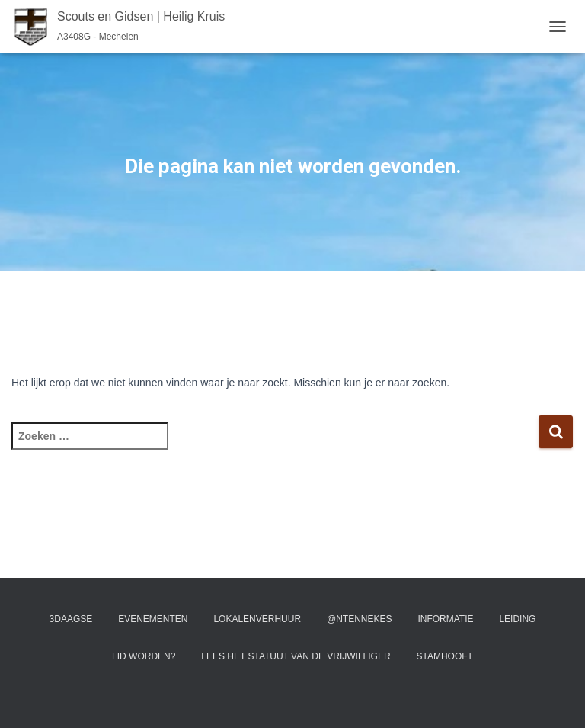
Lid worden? (144, 656)
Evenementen (153, 619)
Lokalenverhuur (257, 619)
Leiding (517, 619)
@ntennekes (360, 619)
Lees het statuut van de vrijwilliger (296, 656)
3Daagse (71, 619)
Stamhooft (444, 656)
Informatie (445, 619)
